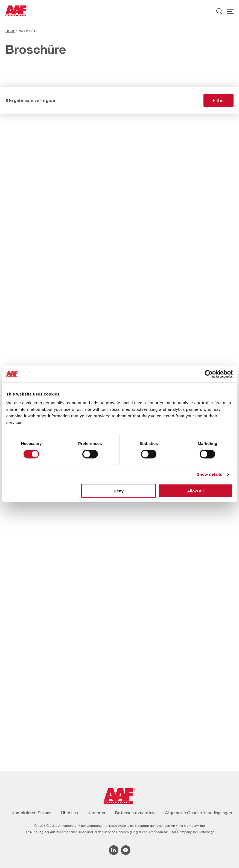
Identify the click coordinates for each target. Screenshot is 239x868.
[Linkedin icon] (114, 850)
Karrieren (96, 813)
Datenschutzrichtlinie (135, 813)
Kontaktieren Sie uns (31, 813)
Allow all (195, 491)
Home (10, 31)
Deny (119, 491)
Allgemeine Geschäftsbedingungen (199, 813)
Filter (218, 100)
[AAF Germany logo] (17, 11)
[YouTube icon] (126, 850)
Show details (210, 474)
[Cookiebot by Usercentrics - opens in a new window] (209, 374)
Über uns (69, 813)
